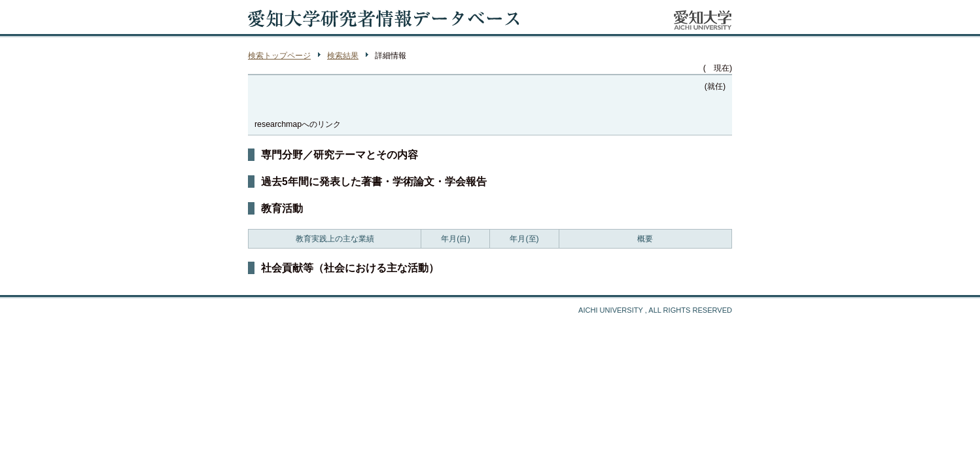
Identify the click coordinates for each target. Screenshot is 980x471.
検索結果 (343, 56)
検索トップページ (279, 56)
